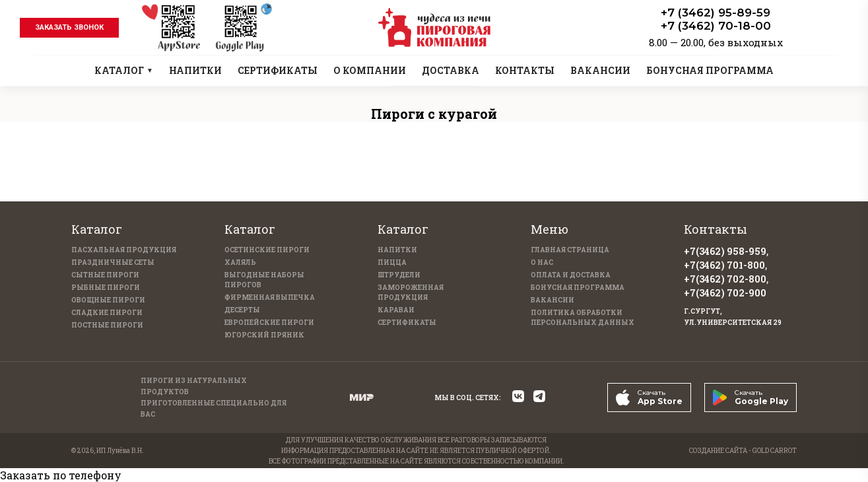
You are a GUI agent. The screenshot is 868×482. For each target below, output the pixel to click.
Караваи (396, 310)
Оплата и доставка (571, 275)
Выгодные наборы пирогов (264, 280)
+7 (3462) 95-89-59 (716, 13)
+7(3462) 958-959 (725, 251)
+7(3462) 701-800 (724, 265)
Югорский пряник (264, 335)
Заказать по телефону (61, 475)
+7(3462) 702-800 (725, 279)
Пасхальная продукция (124, 250)
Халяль (240, 262)
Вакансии (552, 300)
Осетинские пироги (267, 250)
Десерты (242, 310)
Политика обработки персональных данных (583, 318)
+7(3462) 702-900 (725, 293)
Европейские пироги (269, 323)
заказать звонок (69, 27)
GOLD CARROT (775, 451)
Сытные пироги (105, 275)
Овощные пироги (108, 300)
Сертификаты (407, 323)
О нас (542, 262)
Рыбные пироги (106, 288)
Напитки (397, 250)
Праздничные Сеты (113, 262)
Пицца (392, 262)
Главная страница (570, 250)
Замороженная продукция (411, 293)
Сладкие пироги (107, 313)
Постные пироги (107, 325)
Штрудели (399, 275)
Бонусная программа (578, 288)
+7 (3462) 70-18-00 (716, 26)
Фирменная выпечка (270, 297)
